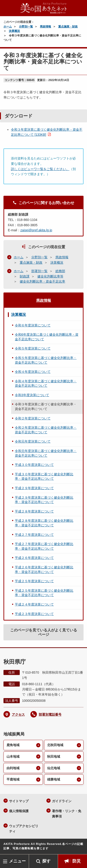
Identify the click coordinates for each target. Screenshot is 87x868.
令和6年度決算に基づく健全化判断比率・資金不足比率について (47, 337)
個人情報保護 (19, 811)
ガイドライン (62, 801)
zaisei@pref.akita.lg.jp (36, 230)
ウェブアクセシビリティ (24, 829)
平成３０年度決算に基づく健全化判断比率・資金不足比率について (44, 476)
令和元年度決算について (33, 441)
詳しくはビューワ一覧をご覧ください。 (40, 169)
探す (46, 861)
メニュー (17, 861)
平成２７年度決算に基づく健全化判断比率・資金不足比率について (44, 546)
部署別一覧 (39, 271)
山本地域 (13, 756)
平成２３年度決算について (34, 614)
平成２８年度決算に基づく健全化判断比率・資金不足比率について (44, 523)
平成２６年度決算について (34, 558)
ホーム (8, 27)
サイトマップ (19, 801)
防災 (77, 861)
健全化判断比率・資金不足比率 (42, 281)
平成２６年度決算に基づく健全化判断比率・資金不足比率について (44, 570)
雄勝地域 (54, 779)
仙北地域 (54, 768)
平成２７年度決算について (34, 535)
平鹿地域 (13, 779)
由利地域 (13, 768)
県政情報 (45, 27)
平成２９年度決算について (34, 488)
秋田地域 (54, 756)
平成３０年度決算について (34, 465)
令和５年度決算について (33, 348)
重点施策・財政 (68, 27)
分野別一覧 (26, 27)
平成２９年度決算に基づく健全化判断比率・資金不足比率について (44, 500)
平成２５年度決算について (34, 581)
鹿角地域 (13, 745)
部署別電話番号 (50, 714)
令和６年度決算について (33, 325)
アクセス (18, 714)
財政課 (25, 276)
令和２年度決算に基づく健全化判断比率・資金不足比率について (46, 430)
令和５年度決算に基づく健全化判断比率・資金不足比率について (46, 360)
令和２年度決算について (33, 418)
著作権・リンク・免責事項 (67, 814)
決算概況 (14, 31)
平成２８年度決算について (34, 511)
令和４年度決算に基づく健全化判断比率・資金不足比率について (46, 383)
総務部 (60, 271)
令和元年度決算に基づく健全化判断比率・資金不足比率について (46, 453)
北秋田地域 (55, 745)
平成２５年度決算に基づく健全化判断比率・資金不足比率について (44, 593)
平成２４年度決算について (34, 604)
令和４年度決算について (33, 372)
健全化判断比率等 (50, 276)
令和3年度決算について (32, 395)
